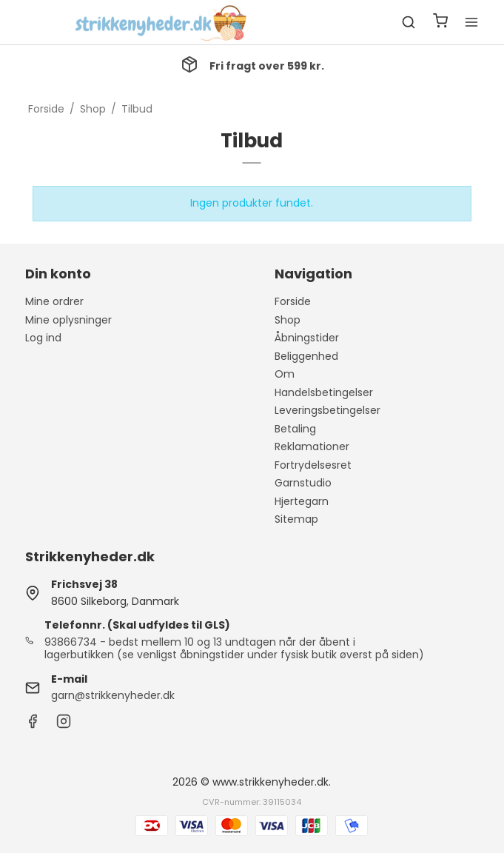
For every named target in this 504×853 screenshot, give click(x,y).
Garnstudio (303, 483)
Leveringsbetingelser (327, 410)
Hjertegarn (302, 501)
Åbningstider (307, 338)
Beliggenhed (306, 356)
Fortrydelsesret (313, 465)
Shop (288, 320)
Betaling (295, 429)
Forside (293, 301)
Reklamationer (312, 446)
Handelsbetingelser (324, 392)
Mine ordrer (54, 301)
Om (285, 374)
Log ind (43, 338)
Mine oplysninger (68, 320)
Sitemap (296, 519)
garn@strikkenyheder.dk (113, 695)
